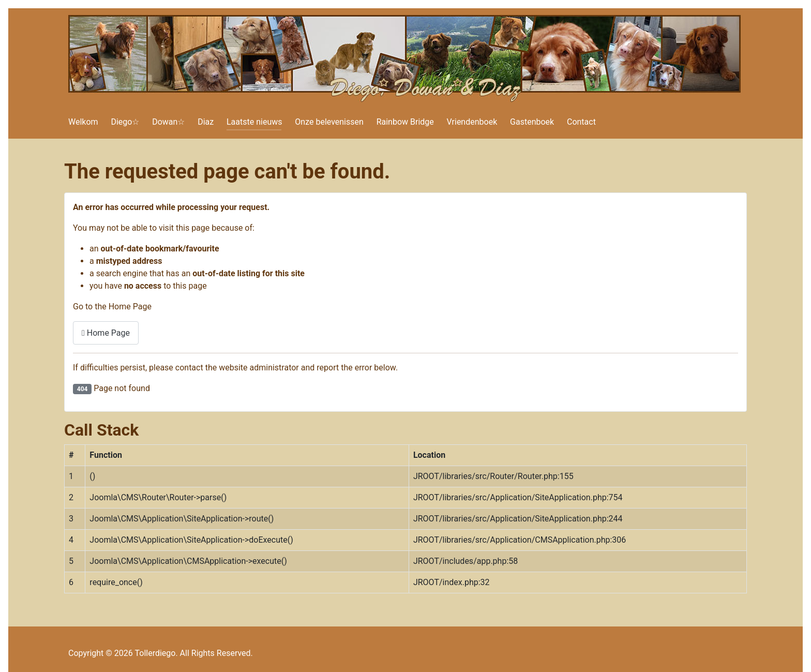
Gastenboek (532, 122)
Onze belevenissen (329, 122)
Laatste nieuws (254, 122)
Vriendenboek (472, 122)
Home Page (106, 333)
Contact (581, 122)
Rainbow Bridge (405, 122)
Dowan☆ (168, 122)
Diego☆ (125, 122)
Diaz (206, 122)
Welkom (83, 122)
